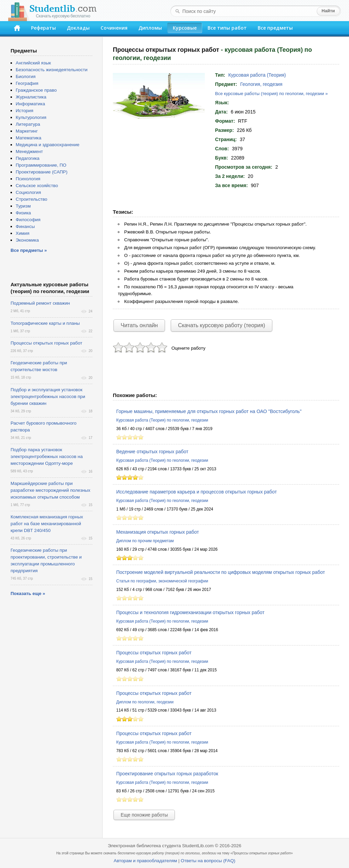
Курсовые (185, 28)
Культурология (31, 117)
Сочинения (114, 28)
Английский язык (33, 63)
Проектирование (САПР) (42, 172)
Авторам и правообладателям (146, 861)
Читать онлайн (139, 325)
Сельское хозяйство (37, 186)
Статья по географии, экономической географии (162, 581)
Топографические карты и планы (45, 323)
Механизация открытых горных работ (158, 532)
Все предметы (275, 28)
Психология (28, 179)
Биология (26, 77)
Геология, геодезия (261, 84)
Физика (23, 213)
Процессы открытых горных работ (154, 653)
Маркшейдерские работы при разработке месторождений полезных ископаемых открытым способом (50, 490)
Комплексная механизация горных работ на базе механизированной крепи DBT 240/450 (47, 524)
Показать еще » (28, 593)
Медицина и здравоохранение (48, 145)
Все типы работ (227, 28)
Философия (28, 220)
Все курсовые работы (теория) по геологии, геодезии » (271, 94)
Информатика (30, 104)
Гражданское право (36, 90)
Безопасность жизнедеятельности (52, 70)
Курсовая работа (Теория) (257, 75)
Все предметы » (29, 250)
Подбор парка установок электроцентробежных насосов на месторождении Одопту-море (47, 456)
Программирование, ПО (41, 165)
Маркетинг (27, 131)
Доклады (78, 28)
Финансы (25, 226)
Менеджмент (29, 151)
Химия (22, 233)
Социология (28, 192)
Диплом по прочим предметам (145, 541)
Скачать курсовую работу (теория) (222, 325)
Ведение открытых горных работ (152, 452)
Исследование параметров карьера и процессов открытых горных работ (196, 492)
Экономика (27, 240)
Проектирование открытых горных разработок (167, 774)
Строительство (32, 199)
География (27, 83)
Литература (28, 124)
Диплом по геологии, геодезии (145, 702)
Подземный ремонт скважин (40, 303)
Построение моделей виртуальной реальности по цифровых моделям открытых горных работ (221, 572)
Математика (28, 138)
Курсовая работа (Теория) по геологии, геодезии (162, 420)
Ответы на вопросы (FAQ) (208, 861)
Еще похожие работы (144, 815)
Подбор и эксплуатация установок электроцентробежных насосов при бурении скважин (48, 397)
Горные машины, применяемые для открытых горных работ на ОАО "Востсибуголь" (209, 411)
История (25, 111)
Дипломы (150, 28)
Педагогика (28, 158)
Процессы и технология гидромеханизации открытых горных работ (190, 612)
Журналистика (31, 97)
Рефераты (43, 28)
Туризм (23, 206)
